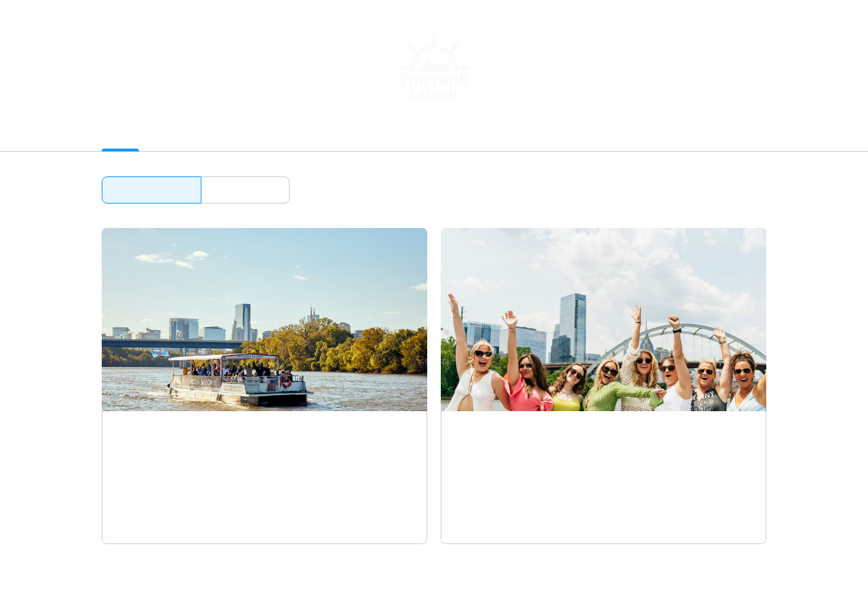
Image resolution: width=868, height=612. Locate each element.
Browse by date (245, 190)
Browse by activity (152, 190)
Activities (123, 135)
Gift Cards (243, 135)
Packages (182, 135)
